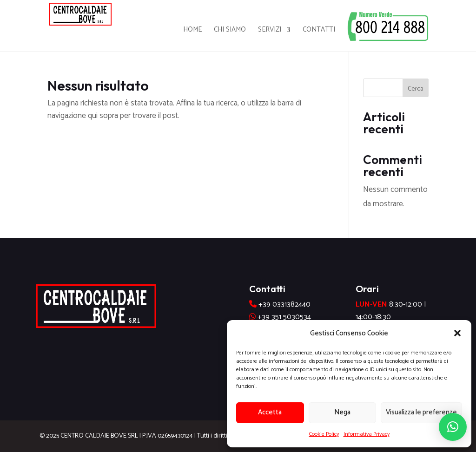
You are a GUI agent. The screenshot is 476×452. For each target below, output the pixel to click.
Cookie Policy (324, 434)
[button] (457, 333)
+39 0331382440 (284, 305)
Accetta (270, 412)
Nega (342, 412)
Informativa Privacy (367, 434)
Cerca (416, 89)
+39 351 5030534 (284, 317)
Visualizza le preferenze (421, 412)
